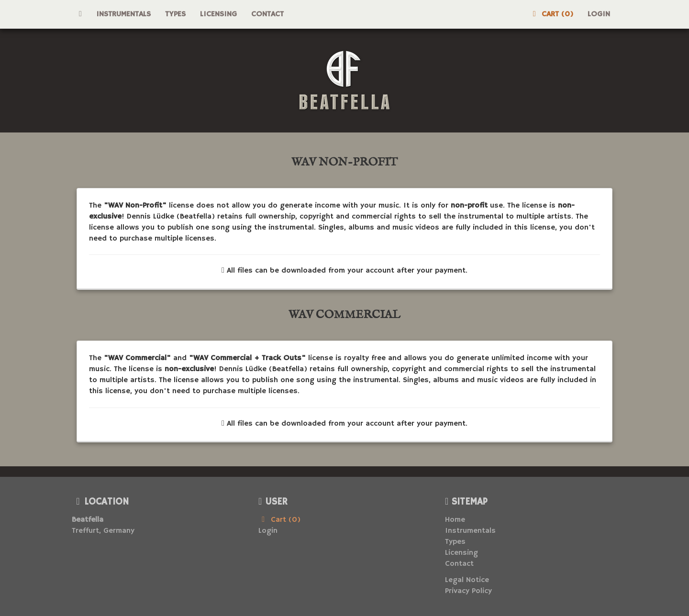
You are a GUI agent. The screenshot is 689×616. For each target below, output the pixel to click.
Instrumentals (123, 14)
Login (599, 14)
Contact (267, 14)
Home (455, 520)
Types (175, 14)
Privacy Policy (468, 591)
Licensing (218, 14)
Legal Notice (467, 580)
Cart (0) (551, 14)
